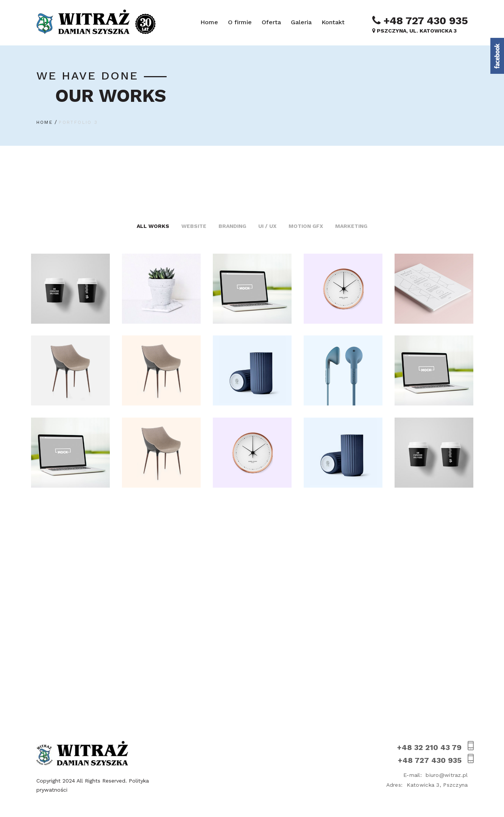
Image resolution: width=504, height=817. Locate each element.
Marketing (351, 226)
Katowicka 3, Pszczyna (427, 785)
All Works (153, 226)
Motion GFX (306, 226)
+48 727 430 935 (420, 20)
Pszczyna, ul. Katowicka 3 (414, 31)
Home (209, 22)
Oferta (271, 22)
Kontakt (333, 22)
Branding (232, 226)
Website (194, 226)
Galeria (301, 22)
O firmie (240, 22)
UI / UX (267, 226)
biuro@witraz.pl (435, 775)
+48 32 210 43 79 (432, 747)
